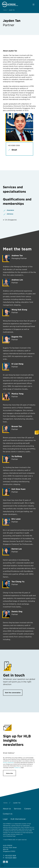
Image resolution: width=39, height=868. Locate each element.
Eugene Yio (17, 337)
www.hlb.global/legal (9, 836)
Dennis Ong (17, 611)
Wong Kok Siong (19, 310)
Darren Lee (17, 549)
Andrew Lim (17, 280)
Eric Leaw (16, 519)
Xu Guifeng (17, 456)
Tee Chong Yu (18, 582)
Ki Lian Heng (17, 364)
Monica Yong (17, 394)
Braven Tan (17, 426)
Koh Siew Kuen (18, 489)
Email (14, 150)
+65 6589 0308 (14, 145)
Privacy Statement (8, 763)
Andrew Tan (17, 255)
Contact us (17, 767)
